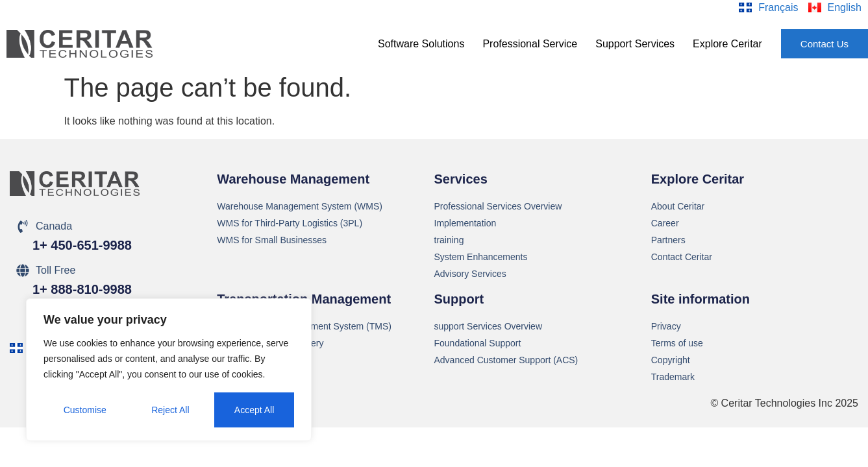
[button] (421, 44)
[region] (169, 370)
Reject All (170, 410)
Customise (85, 410)
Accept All (254, 410)
